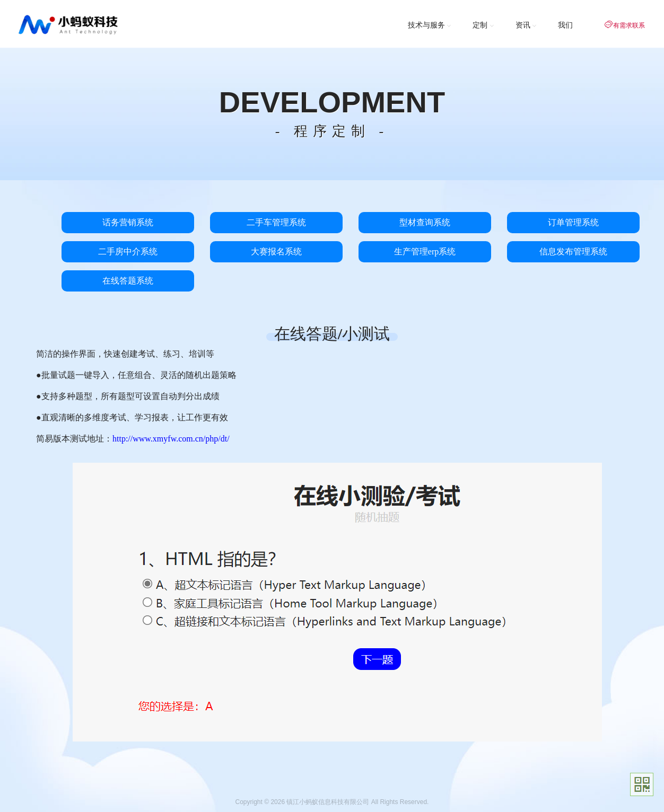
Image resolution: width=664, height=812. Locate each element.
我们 (565, 25)
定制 (483, 25)
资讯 (526, 25)
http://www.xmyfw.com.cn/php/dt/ (171, 439)
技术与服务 (430, 25)
